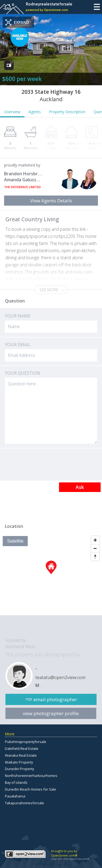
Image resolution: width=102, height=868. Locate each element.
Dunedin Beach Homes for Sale (30, 789)
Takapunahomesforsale (24, 803)
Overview (12, 112)
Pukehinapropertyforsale (26, 742)
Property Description (67, 112)
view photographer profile (51, 713)
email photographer (55, 699)
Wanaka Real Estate (21, 755)
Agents (35, 112)
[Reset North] (95, 557)
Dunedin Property (19, 769)
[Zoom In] (95, 540)
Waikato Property (19, 762)
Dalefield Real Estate (22, 748)
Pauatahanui (15, 796)
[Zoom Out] (95, 548)
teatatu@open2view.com (60, 677)
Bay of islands (16, 782)
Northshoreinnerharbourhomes (31, 776)
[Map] (51, 574)
